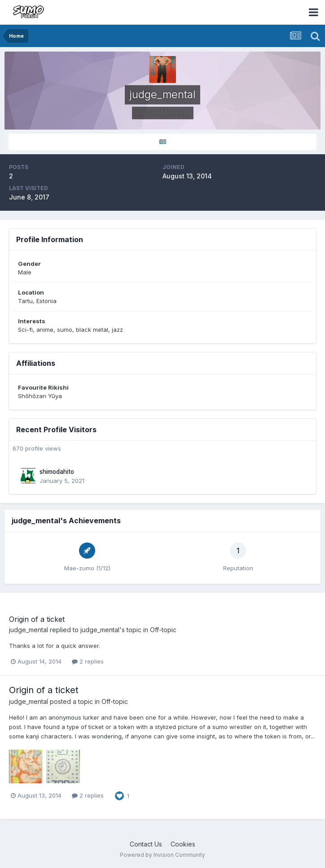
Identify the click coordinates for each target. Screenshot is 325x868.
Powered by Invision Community (162, 855)
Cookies (183, 844)
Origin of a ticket (37, 619)
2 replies (88, 661)
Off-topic (163, 630)
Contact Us (146, 844)
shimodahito (57, 472)
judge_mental (29, 630)
